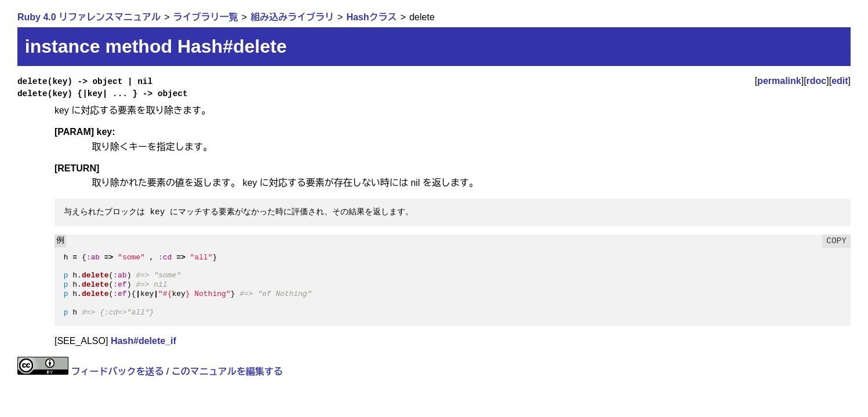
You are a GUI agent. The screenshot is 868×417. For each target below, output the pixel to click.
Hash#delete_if (144, 341)
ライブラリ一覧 (206, 17)
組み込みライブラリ (292, 17)
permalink (779, 81)
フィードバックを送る (117, 372)
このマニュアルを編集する (227, 372)
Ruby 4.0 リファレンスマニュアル (89, 17)
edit (840, 81)
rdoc (817, 81)
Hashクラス (371, 17)
